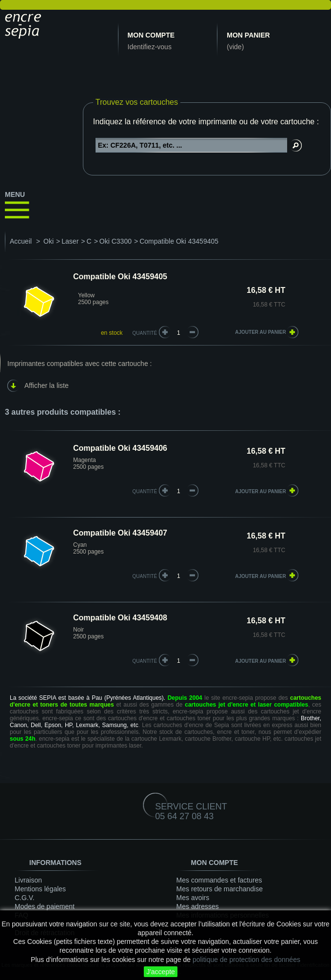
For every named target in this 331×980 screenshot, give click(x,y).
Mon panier (248, 35)
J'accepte (161, 972)
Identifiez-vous (150, 47)
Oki (49, 241)
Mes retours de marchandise (220, 889)
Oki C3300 (116, 241)
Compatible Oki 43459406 (120, 448)
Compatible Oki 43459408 (120, 618)
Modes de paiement (45, 906)
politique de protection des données (246, 960)
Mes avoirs (193, 898)
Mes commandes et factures (219, 880)
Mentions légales (40, 889)
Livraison (28, 880)
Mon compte (151, 35)
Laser (70, 241)
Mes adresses (198, 906)
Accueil (21, 241)
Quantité (145, 333)
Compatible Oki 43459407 (120, 533)
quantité (145, 491)
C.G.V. (25, 898)
